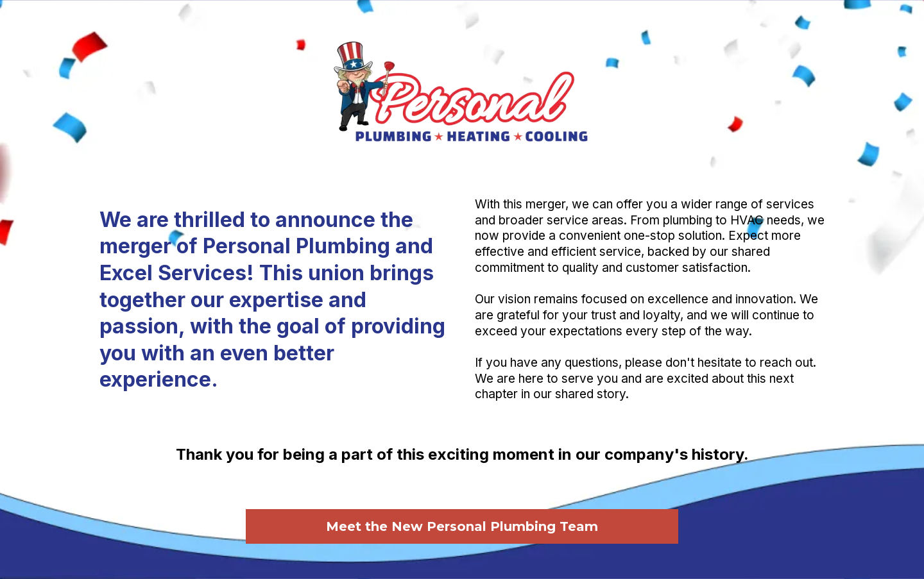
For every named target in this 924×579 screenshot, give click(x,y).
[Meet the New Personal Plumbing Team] (462, 525)
